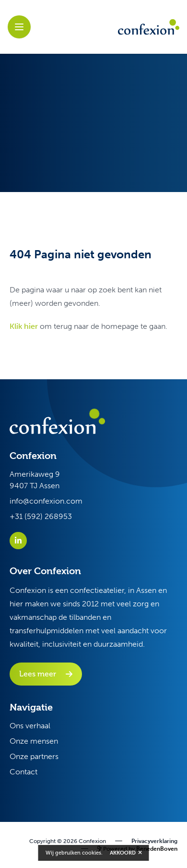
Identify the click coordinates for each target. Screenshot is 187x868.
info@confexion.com (46, 501)
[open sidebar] (19, 27)
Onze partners (34, 756)
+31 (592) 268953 (41, 516)
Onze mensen (34, 741)
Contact (23, 772)
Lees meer (38, 674)
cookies (92, 853)
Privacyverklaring (154, 841)
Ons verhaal (30, 726)
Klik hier (24, 326)
